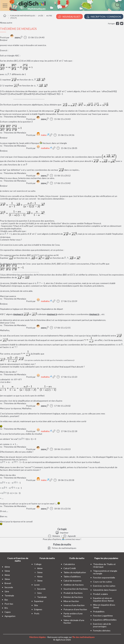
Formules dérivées (102, 631)
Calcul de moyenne (73, 581)
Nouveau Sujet (69, 17)
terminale (9, 595)
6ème (7, 567)
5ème (7, 571)
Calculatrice (69, 564)
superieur (39, 601)
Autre (49, 16)
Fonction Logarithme (103, 616)
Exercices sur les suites (104, 586)
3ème (7, 579)
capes (8, 612)
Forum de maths (47, 558)
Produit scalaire (100, 594)
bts (6, 608)
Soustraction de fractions (76, 589)
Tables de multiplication (75, 572)
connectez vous (71, 539)
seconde (9, 587)
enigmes (38, 609)
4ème (7, 575)
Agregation (10, 616)
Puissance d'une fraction (75, 609)
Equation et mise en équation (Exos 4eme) (103, 599)
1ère (7, 591)
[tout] (14, 18)
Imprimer (62, 533)
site (36, 605)
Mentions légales (38, 637)
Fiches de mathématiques (62, 548)
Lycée (41, 16)
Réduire (54, 536)
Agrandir (70, 536)
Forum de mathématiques (23, 16)
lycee (37, 585)
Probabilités (99, 611)
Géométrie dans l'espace (105, 590)
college (38, 564)
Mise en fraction (71, 601)
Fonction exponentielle (104, 578)
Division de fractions (73, 597)
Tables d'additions (72, 576)
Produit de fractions (73, 593)
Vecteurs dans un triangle (55, 143)
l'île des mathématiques (83, 637)
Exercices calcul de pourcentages (102, 625)
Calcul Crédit (70, 568)
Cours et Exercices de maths (18, 559)
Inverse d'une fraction (74, 605)
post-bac (9, 604)
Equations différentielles (105, 620)
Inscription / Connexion (104, 17)
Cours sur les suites (103, 582)
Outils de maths (77, 558)
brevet (8, 583)
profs (37, 613)
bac (6, 600)
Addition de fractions (74, 585)
